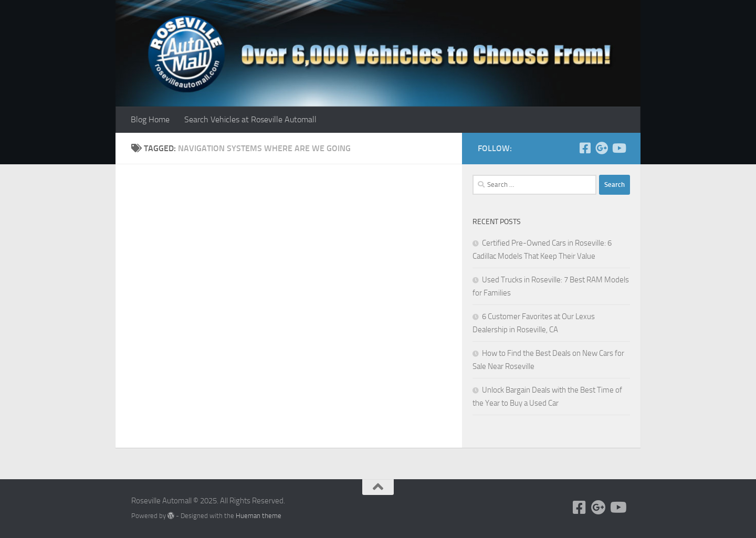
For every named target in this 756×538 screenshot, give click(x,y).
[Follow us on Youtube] (618, 148)
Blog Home (150, 119)
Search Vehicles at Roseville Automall (250, 119)
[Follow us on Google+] (602, 148)
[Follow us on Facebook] (585, 148)
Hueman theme (259, 516)
